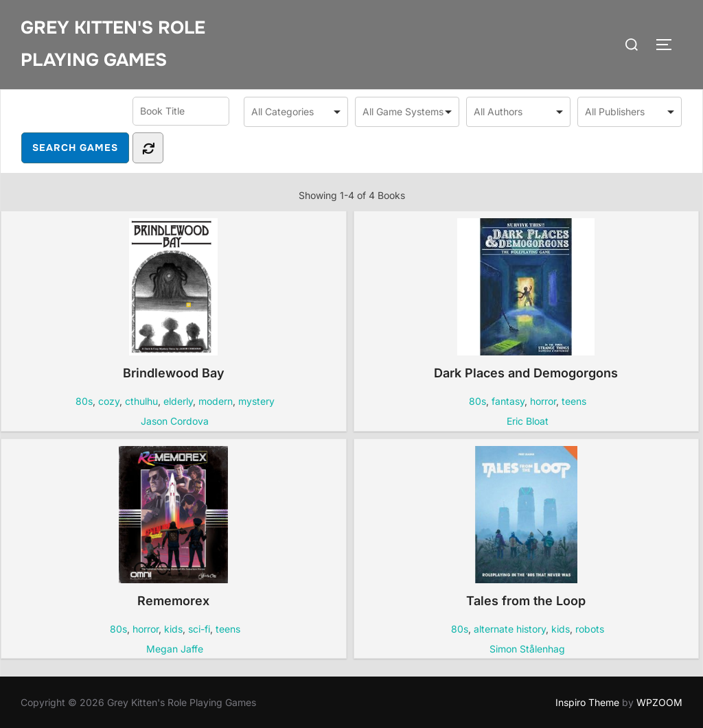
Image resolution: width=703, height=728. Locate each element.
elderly (178, 401)
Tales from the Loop (526, 527)
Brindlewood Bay (174, 299)
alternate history (510, 629)
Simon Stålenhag (527, 649)
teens (574, 401)
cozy (109, 401)
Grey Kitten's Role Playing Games (113, 44)
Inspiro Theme (587, 702)
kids (173, 629)
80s (84, 401)
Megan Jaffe (175, 649)
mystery (256, 401)
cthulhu (141, 401)
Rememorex (173, 527)
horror (543, 401)
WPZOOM (659, 702)
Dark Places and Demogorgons (526, 299)
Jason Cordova (175, 421)
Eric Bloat (528, 421)
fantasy (508, 401)
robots (590, 629)
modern (216, 401)
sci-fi (199, 629)
